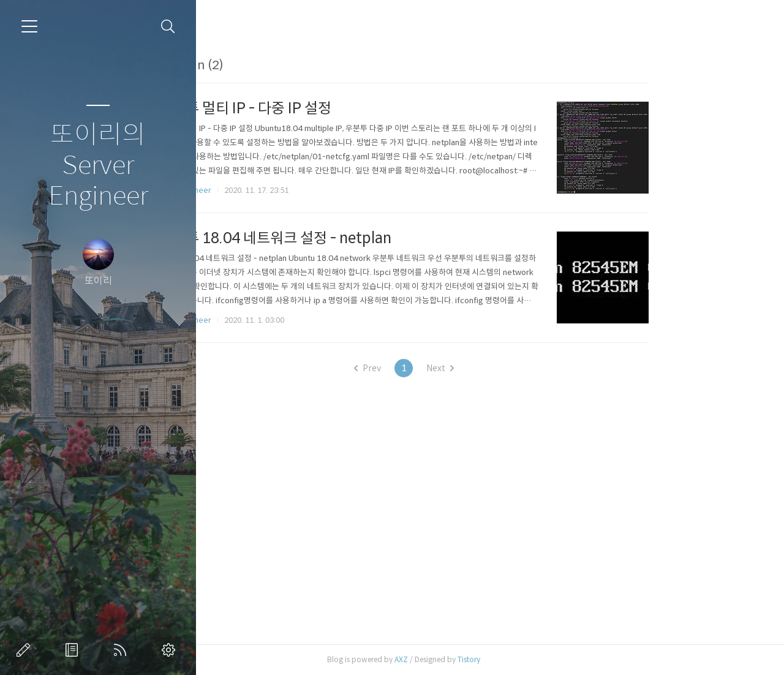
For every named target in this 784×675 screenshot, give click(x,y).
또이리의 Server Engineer (98, 166)
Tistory (547, 659)
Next (518, 368)
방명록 (74, 650)
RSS (123, 650)
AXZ (480, 659)
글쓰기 (26, 650)
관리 (171, 650)
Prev (446, 368)
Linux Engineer (263, 190)
